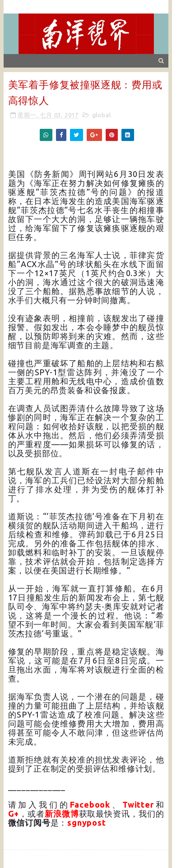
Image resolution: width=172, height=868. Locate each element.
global (102, 115)
